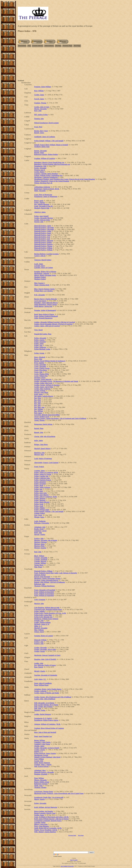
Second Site (71, 866)
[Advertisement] (74, 64)
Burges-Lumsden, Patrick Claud (45, 813)
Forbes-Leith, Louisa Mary (43, 615)
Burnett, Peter (39, 428)
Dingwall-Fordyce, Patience (44, 244)
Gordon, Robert (39, 172)
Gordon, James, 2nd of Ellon (44, 387)
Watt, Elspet (38, 567)
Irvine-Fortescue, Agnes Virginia (45, 753)
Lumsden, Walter (40, 822)
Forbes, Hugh (39, 485)
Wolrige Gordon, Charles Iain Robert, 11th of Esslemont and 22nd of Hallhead (60, 418)
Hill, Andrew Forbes (41, 115)
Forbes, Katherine (40, 347)
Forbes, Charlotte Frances (43, 480)
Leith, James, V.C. (40, 679)
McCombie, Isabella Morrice (44, 396)
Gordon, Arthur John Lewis (43, 383)
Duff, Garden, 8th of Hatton (43, 707)
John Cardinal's (64, 866)
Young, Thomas (39, 420)
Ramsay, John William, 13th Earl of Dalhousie (50, 582)
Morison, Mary (39, 455)
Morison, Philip (39, 546)
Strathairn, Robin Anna (42, 147)
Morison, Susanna (40, 548)
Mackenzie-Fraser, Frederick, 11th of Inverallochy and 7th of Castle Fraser (59, 793)
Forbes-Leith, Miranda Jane (43, 617)
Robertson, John (40, 584)
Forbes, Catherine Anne (42, 478)
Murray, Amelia (39, 799)
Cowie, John (38, 372)
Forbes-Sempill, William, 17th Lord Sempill (49, 141)
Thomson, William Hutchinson (44, 586)
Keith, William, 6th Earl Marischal (46, 807)
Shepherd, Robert (40, 277)
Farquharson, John (40, 166)
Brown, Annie (39, 201)
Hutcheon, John (39, 453)
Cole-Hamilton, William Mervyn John (47, 608)
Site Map (58, 46)
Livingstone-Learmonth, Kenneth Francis (48, 821)
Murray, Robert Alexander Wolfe (45, 275)
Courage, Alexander (41, 558)
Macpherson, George (41, 755)
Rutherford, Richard (41, 784)
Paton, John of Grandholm (43, 683)
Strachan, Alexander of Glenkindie (46, 675)
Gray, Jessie (38, 515)
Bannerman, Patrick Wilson (43, 424)
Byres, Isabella (39, 363)
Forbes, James (39, 344)
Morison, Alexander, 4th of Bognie (46, 540)
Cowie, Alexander (40, 365)
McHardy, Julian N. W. (42, 624)
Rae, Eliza (38, 398)
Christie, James (39, 746)
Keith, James (39, 394)
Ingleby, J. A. (39, 752)
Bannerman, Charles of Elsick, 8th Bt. (47, 189)
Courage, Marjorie (40, 561)
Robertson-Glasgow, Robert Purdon (46, 154)
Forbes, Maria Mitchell (42, 502)
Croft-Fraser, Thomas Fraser (44, 792)
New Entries (22, 46)
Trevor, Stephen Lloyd (42, 417)
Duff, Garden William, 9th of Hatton (46, 705)
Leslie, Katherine (40, 521)
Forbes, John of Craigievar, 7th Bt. (46, 497)
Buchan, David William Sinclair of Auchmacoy (50, 361)
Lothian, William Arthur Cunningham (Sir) (48, 175)
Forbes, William (40, 508)
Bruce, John (38, 359)
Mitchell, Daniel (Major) (42, 449)
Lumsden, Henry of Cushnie (44, 268)
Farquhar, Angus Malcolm (43, 379)
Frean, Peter (38, 127)
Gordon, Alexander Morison (44, 218)
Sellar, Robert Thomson (42, 763)
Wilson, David (39, 632)
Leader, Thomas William (42, 622)
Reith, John (38, 533)
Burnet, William (40, 740)
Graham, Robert (40, 513)
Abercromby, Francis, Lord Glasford (46, 463)
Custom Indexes (38, 46)
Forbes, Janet (39, 491)
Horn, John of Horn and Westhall (45, 732)
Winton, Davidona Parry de (43, 183)
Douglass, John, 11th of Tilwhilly (45, 659)
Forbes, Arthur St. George (43, 474)
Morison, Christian (40, 542)
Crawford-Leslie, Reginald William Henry (48, 609)
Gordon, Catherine (40, 691)
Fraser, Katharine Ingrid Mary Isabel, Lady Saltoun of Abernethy (56, 573)
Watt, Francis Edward (41, 766)
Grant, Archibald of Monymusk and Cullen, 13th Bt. (52, 817)
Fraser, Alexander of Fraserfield (45, 590)
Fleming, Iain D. (40, 170)
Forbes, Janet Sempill (41, 216)
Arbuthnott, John (40, 527)
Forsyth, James (39, 99)
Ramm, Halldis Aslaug (42, 782)
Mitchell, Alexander (41, 628)
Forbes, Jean (38, 345)
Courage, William (40, 563)
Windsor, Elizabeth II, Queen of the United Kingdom (52, 181)
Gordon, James (39, 95)
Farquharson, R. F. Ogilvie (43, 718)
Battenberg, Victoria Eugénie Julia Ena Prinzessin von (52, 164)
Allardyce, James (40, 212)
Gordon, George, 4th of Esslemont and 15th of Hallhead (53, 697)
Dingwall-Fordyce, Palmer (43, 242)
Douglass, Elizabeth (41, 774)
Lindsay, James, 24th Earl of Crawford (47, 326)
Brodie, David (39, 529)
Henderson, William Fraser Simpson (46, 619)
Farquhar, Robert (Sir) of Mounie (45, 272)
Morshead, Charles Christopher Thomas (47, 578)
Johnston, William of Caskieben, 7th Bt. (47, 724)
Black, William (39, 556)
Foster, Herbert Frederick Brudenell (46, 316)
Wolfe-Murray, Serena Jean (43, 306)
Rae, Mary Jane (39, 407)
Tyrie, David (38, 330)
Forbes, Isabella (39, 611)
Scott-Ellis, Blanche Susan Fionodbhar (47, 415)
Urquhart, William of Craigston (45, 158)
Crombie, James (40, 471)
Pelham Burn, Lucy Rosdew (44, 291)
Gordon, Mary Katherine (42, 389)
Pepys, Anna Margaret (42, 826)
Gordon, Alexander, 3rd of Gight (45, 649)
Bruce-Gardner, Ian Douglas (44, 811)
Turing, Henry (39, 565)
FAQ (29, 46)
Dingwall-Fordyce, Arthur (43, 231)
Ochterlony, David (40, 531)
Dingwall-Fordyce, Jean (42, 237)
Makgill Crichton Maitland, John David (47, 757)
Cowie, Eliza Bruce (41, 370)
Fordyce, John (39, 538)
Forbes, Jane (38, 489)
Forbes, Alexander (40, 338)
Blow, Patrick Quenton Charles (44, 289)
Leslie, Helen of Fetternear (43, 459)
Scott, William (39, 759)
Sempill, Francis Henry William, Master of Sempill (51, 145)
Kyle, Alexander (40, 295)
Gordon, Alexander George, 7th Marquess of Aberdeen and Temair (56, 381)
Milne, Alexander (40, 191)
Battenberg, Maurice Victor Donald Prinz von (49, 162)
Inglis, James (39, 440)
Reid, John (38, 552)
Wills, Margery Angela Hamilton (45, 832)
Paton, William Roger (41, 685)
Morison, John (39, 604)
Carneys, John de (40, 256)
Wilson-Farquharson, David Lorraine (46, 123)
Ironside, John (39, 621)
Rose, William (39, 91)
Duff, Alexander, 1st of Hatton (44, 703)
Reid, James (38, 413)
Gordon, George (40, 651)
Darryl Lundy (74, 860)
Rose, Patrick (39, 667)
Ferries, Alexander (40, 168)
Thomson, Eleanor (40, 787)
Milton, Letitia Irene (41, 824)
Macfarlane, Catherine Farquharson (46, 177)
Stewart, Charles (40, 534)
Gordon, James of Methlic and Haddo (47, 693)
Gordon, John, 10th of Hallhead (45, 699)
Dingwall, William (40, 640)
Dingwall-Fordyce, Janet (42, 235)
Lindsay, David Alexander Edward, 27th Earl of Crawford (53, 324)
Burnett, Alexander (41, 151)
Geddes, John (39, 663)
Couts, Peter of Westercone (43, 195)
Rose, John (38, 111)
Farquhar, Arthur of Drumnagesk (45, 310)
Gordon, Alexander (41, 648)
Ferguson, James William (43, 87)
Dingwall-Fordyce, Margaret (44, 241)
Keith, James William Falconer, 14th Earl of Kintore (52, 819)
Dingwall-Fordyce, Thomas (43, 246)
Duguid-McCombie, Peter (43, 334)
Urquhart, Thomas (40, 103)
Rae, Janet (38, 402)
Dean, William (39, 778)
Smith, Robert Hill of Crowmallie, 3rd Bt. (48, 828)
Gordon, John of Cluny (42, 107)
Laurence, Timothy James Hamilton (46, 174)
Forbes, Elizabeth (40, 342)
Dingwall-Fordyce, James (43, 233)
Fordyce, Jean (39, 642)
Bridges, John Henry (41, 445)
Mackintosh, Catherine (42, 273)
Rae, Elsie (38, 400)
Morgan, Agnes (39, 517)
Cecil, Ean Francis (40, 301)
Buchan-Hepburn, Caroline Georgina (46, 254)
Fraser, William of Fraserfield (44, 592)
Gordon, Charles (40, 750)
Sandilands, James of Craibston (45, 137)
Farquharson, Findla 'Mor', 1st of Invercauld (49, 797)
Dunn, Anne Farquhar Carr (43, 736)
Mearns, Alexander (41, 109)
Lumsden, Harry (40, 266)
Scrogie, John (39, 761)
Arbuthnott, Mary (40, 770)
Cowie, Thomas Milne (42, 374)
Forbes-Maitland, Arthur (42, 349)
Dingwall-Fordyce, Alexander (44, 228)
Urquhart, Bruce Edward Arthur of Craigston (49, 728)
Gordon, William (40, 391)
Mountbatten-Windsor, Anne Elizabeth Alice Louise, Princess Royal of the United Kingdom (65, 179)
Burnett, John (39, 432)
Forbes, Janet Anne (41, 493)
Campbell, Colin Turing (42, 744)
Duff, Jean (38, 708)
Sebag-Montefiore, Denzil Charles (46, 304)
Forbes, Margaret (40, 498)
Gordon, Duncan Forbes (42, 220)
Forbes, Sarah (39, 504)
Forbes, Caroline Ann (41, 476)
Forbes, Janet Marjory (42, 495)
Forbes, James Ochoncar (42, 487)
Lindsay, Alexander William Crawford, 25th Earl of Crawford (55, 322)
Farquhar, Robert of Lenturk (44, 636)
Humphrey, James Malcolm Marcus (46, 303)
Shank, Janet (38, 786)
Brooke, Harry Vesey (41, 131)
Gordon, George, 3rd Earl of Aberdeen (47, 385)
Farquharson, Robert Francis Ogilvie (46, 720)
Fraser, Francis (39, 467)
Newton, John (39, 222)
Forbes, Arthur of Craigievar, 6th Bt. (46, 472)
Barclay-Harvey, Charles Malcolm (46, 299)
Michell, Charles (40, 671)
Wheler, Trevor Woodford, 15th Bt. (46, 830)
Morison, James (39, 544)
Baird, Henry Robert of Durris (44, 314)
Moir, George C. (40, 283)
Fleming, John (39, 119)
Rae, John (37, 404)
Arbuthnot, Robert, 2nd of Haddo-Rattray (48, 689)
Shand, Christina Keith (42, 285)
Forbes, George (39, 353)
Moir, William (39, 630)
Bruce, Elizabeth (40, 357)
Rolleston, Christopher (42, 523)
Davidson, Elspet (40, 378)
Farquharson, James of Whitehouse (46, 197)
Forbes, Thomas (40, 202)
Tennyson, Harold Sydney (43, 260)
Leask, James (39, 264)
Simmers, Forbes (40, 710)
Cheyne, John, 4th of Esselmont (45, 436)
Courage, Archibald (41, 560)
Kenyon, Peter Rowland (42, 577)
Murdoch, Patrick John (42, 208)
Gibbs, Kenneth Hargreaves (43, 318)
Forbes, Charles (39, 340)
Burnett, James (39, 133)
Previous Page (67, 46)
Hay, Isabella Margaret (42, 204)
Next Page (77, 46)
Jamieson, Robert (40, 575)
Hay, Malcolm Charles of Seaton (45, 665)
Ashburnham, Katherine (42, 187)
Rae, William (39, 409)
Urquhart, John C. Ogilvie (43, 765)
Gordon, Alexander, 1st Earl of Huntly (47, 748)
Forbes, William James (42, 510)
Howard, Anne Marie (41, 392)
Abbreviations (49, 46)
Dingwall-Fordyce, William (43, 248)
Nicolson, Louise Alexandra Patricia (46, 580)
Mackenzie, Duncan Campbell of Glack (47, 655)
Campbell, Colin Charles (42, 742)
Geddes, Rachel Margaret (43, 714)
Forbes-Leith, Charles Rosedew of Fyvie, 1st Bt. (50, 613)
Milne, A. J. (38, 626)
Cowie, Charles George (42, 368)
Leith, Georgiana (40, 600)
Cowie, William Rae (41, 376)
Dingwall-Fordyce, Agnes (43, 226)
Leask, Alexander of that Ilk (43, 206)
